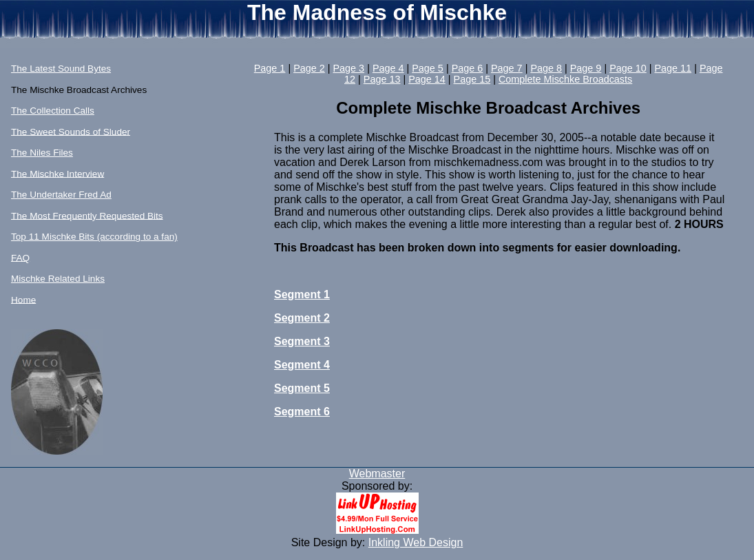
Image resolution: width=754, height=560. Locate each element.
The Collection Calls (53, 111)
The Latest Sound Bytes (61, 69)
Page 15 (472, 79)
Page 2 (309, 68)
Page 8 (546, 68)
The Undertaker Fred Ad (61, 195)
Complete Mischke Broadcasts (565, 79)
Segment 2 (302, 318)
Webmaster (377, 474)
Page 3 (349, 68)
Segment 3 (302, 341)
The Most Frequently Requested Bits (87, 215)
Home (23, 299)
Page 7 (507, 68)
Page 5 (428, 68)
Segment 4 (302, 365)
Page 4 (388, 68)
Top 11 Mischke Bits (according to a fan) (94, 237)
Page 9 (586, 68)
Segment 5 (302, 388)
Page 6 (468, 68)
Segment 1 (302, 294)
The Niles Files (42, 153)
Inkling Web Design (416, 542)
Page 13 (382, 79)
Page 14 (427, 79)
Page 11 (673, 68)
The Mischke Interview (57, 173)
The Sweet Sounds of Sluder (71, 131)
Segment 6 (302, 412)
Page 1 (270, 68)
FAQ (20, 257)
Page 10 (628, 68)
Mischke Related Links (58, 279)
